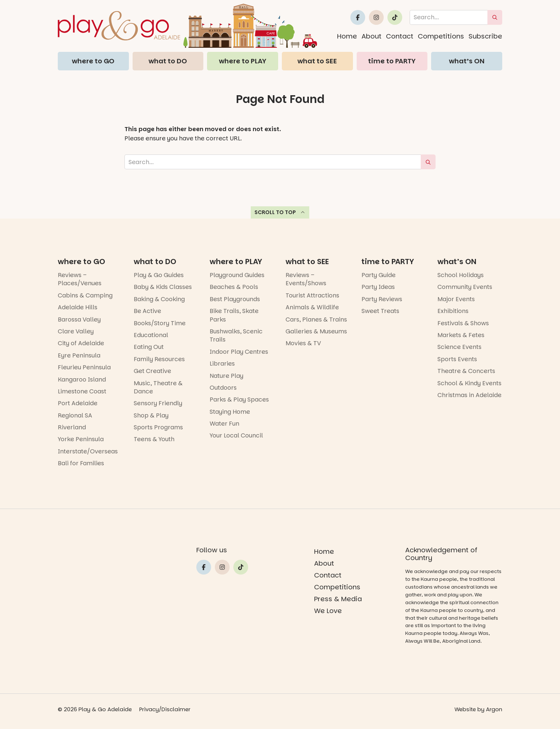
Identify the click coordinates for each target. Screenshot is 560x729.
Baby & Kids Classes (163, 287)
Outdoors (223, 388)
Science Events (459, 347)
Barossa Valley (79, 319)
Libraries (222, 364)
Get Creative (152, 371)
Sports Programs (158, 427)
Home (347, 36)
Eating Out (149, 347)
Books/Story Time (160, 323)
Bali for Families (81, 463)
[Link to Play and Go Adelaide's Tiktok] (395, 17)
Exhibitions (453, 311)
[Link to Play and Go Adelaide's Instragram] (376, 17)
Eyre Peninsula (79, 355)
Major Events (456, 299)
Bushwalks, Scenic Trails (236, 335)
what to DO (168, 61)
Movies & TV (303, 343)
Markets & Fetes (461, 335)
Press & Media (338, 599)
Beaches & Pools (234, 287)
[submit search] (495, 17)
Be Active (147, 311)
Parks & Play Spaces (239, 400)
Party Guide (379, 275)
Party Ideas (378, 287)
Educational (151, 335)
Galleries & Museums (316, 331)
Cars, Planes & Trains (316, 319)
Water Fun (224, 424)
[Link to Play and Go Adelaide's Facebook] (358, 17)
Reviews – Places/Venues (80, 279)
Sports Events (457, 359)
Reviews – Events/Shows (306, 279)
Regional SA (75, 415)
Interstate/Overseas (88, 451)
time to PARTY (392, 61)
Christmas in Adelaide (469, 395)
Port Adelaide (78, 403)
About (371, 36)
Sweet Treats (380, 311)
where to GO (93, 61)
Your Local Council (236, 435)
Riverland (72, 427)
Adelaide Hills (78, 307)
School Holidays (461, 275)
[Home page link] (187, 26)
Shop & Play (151, 415)
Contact (400, 36)
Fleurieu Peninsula (84, 367)
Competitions (441, 36)
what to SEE (317, 61)
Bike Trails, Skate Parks (234, 315)
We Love (328, 611)
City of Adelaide (81, 343)
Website (465, 709)
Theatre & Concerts (466, 371)
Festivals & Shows (463, 323)
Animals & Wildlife (312, 307)
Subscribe (485, 36)
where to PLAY (243, 61)
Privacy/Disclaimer (165, 709)
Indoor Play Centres (239, 352)
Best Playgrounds (235, 299)
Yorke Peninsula (81, 439)
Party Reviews (382, 299)
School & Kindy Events (469, 383)
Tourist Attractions (312, 295)
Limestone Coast (82, 391)
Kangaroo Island (82, 380)
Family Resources (159, 359)
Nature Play (226, 376)
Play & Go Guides (159, 275)
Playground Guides (237, 275)
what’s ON (467, 61)
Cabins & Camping (85, 295)
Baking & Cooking (159, 299)
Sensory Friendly (158, 403)
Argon (494, 709)
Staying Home (230, 412)
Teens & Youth (154, 439)
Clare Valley (76, 331)
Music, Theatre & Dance (158, 387)
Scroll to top (280, 212)
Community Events (465, 287)
